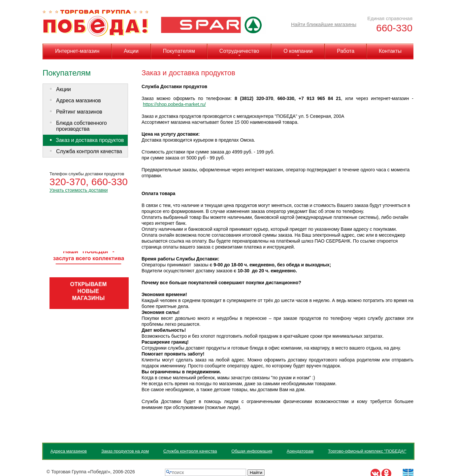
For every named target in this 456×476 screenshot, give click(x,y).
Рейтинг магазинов (79, 112)
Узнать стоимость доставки (79, 190)
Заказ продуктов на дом (125, 451)
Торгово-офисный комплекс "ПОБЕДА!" (367, 451)
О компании (298, 51)
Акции (131, 51)
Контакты (390, 51)
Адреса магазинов (79, 101)
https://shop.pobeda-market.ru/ (174, 104)
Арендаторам (300, 451)
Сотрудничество (239, 51)
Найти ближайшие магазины (324, 24)
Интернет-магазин (77, 51)
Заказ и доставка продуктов (90, 140)
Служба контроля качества (89, 151)
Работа (346, 51)
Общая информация (252, 451)
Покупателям (179, 51)
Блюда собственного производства (81, 126)
